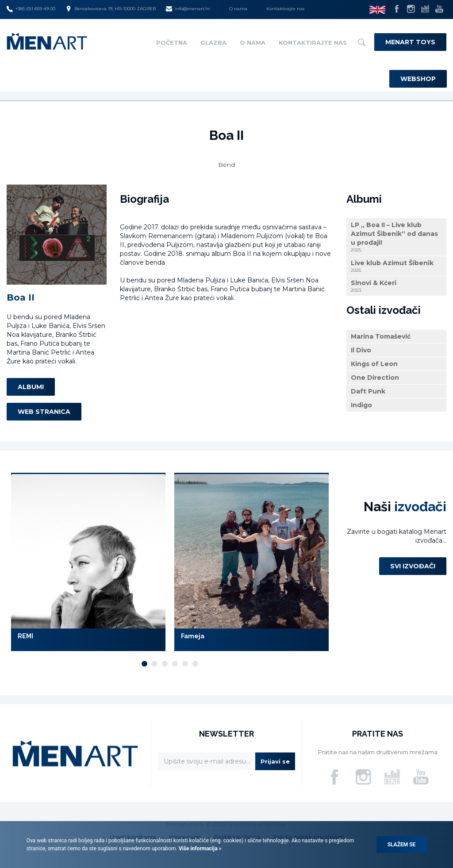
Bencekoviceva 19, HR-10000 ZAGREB (111, 9)
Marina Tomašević (381, 336)
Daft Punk (368, 391)
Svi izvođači (413, 566)
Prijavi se (275, 761)
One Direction (375, 378)
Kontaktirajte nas (285, 9)
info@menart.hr (188, 9)
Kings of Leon (374, 364)
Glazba (213, 42)
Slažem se (402, 845)
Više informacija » (200, 849)
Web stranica (44, 412)
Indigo (361, 405)
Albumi (31, 387)
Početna (172, 42)
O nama (238, 9)
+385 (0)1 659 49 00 (31, 9)
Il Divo (361, 350)
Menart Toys (410, 42)
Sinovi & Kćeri (396, 286)
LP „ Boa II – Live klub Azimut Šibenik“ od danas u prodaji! (396, 237)
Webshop (418, 79)
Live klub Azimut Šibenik (396, 266)
